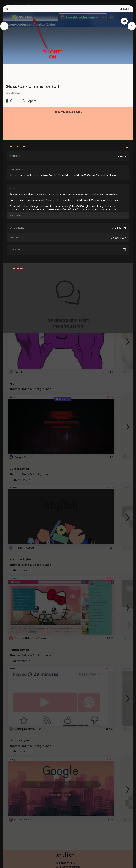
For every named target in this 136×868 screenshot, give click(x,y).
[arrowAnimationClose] (4, 26)
